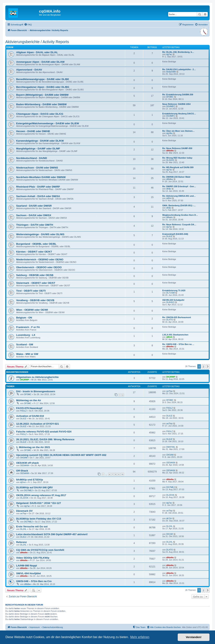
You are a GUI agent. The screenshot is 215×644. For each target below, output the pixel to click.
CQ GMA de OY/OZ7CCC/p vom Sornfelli (40, 550)
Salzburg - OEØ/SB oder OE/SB (35, 275)
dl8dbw (170, 179)
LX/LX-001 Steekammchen (175, 335)
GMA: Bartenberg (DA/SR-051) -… (179, 205)
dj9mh (169, 337)
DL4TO (170, 320)
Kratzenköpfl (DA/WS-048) (175, 234)
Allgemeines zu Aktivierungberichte (37, 377)
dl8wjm (170, 217)
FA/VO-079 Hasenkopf (29, 408)
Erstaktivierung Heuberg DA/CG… (179, 114)
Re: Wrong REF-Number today (177, 158)
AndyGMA (171, 72)
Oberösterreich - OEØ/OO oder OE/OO (39, 267)
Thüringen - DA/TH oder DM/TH (35, 225)
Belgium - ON (24, 318)
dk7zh (169, 518)
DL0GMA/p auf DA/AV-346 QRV (34, 487)
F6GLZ (23, 411)
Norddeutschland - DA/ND (32, 158)
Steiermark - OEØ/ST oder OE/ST (36, 283)
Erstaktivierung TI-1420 (174, 290)
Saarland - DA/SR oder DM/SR (34, 206)
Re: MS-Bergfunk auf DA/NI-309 (178, 167)
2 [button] (203, 367)
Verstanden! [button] (194, 637)
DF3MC (170, 97)
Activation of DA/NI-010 (30, 416)
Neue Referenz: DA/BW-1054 (176, 104)
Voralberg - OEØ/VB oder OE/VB (35, 300)
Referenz (21, 542)
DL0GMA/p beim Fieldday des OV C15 (39, 519)
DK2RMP (25, 380)
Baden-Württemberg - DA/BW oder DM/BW (41, 104)
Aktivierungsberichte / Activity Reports (37, 42)
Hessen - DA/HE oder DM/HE (33, 131)
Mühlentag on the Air (29, 400)
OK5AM (24, 458)
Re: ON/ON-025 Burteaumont (177, 317)
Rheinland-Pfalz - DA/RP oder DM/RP (38, 187)
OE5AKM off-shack (27, 463)
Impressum (35, 627)
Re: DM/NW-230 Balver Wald (176, 177)
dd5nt (169, 198)
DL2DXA (24, 498)
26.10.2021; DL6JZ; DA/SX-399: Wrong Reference (45, 439)
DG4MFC (171, 106)
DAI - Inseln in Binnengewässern (36, 391)
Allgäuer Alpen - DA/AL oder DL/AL (37, 52)
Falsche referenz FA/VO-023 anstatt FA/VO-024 (44, 432)
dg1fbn (170, 133)
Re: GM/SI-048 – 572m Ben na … (178, 344)
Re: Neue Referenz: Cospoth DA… (179, 225)
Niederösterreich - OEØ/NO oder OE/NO (40, 259)
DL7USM (171, 293)
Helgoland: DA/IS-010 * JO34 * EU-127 (39, 503)
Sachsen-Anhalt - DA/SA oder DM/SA (38, 196)
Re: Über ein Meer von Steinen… (178, 131)
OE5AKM (25, 465)
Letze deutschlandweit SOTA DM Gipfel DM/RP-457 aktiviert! (52, 534)
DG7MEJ (28, 490)
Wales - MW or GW (27, 354)
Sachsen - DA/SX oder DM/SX (34, 215)
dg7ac (169, 54)
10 (122, 474)
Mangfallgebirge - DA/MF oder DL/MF (38, 149)
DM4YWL (171, 447)
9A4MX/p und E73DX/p (30, 480)
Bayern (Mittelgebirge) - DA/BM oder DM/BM (42, 95)
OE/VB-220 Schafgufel (173, 300)
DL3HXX (170, 160)
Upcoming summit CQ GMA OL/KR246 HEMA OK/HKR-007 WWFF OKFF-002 (61, 455)
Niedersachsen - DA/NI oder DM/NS (37, 168)
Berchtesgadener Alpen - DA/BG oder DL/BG (43, 87)
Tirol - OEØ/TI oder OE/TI (31, 291)
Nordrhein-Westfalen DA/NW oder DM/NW (41, 177)
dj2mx (23, 482)
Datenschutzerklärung (53, 627)
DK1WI (170, 534)
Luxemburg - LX (26, 335)
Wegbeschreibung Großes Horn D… (180, 215)
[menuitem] (28, 25)
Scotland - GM (25, 344)
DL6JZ (169, 236)
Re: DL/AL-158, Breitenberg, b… (178, 52)
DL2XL (23, 529)
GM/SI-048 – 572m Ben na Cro (34, 581)
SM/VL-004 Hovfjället (29, 573)
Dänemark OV (24, 511)
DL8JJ (23, 537)
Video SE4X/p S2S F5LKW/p (33, 558)
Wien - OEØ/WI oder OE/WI (32, 310)
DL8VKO (170, 302)
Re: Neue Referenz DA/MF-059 (177, 148)
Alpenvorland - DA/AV (29, 70)
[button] (208, 367)
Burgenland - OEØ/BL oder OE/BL (36, 244)
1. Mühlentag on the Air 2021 (33, 447)
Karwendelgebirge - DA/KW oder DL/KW (40, 141)
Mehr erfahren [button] (140, 637)
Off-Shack (22, 471)
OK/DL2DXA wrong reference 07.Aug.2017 (41, 495)
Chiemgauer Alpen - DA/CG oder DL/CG (40, 114)
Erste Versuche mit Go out (32, 527)
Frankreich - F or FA (28, 327)
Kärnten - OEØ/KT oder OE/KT (34, 252)
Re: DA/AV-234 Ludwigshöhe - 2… (179, 69)
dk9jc (169, 189)
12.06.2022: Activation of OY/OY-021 (38, 424)
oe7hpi (169, 391)
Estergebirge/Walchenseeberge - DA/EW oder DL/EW (48, 123)
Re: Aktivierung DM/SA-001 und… (179, 196)
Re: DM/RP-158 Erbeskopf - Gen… (179, 186)
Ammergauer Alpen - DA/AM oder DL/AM (40, 62)
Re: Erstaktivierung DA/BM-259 (178, 95)
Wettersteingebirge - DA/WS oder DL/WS (40, 234)
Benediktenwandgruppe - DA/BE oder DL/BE (43, 79)
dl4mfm (170, 151)
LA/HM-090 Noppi (27, 566)
